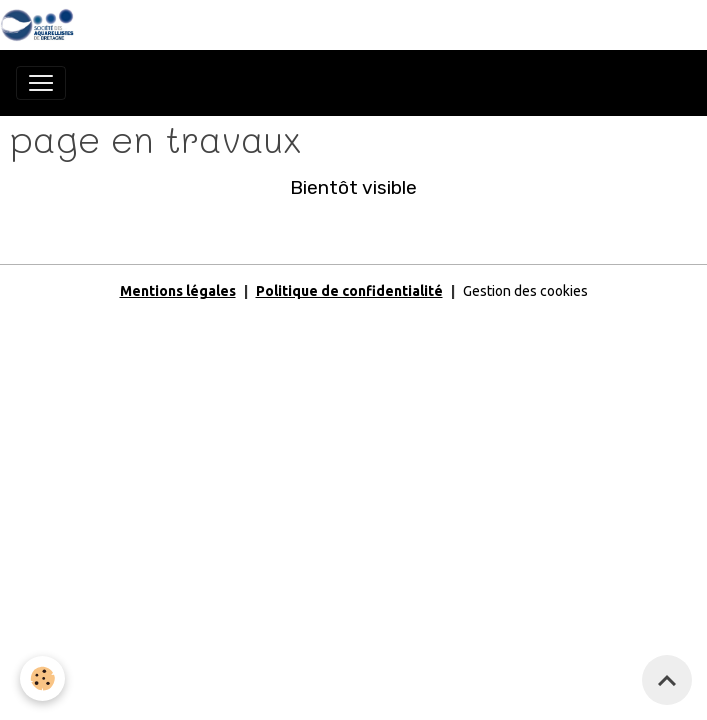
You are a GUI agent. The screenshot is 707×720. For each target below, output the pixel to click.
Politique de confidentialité (349, 291)
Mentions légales (178, 291)
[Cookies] (42, 678)
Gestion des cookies (525, 291)
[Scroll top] (667, 680)
